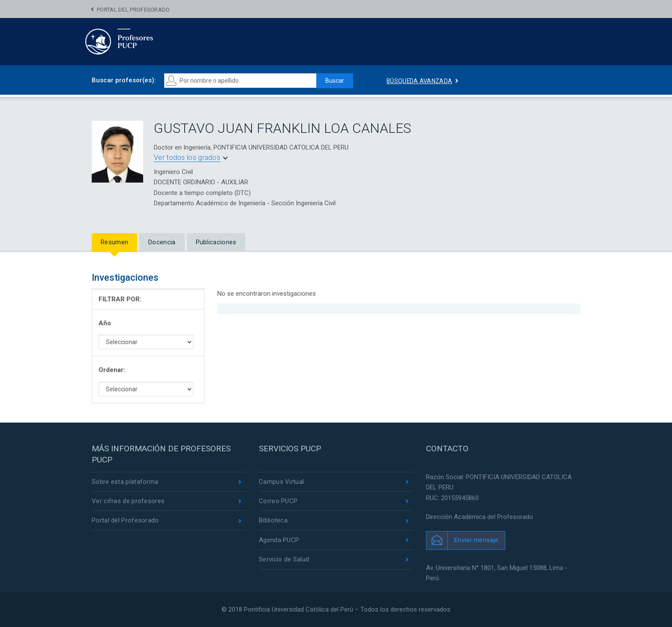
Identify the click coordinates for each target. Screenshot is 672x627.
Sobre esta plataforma (125, 482)
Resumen (114, 242)
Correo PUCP (278, 501)
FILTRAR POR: (120, 299)
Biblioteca (273, 521)
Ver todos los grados (187, 157)
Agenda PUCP (279, 540)
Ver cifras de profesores (128, 501)
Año (105, 323)
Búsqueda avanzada (420, 81)
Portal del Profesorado (133, 10)
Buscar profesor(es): (124, 80)
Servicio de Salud (284, 560)
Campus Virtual (281, 482)
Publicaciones (216, 242)
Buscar (334, 81)
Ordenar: (112, 370)
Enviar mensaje (476, 540)
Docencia (162, 242)
